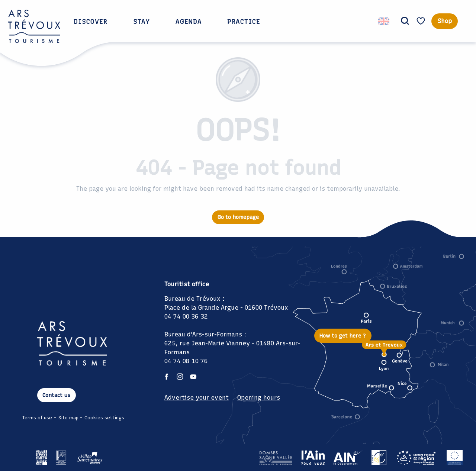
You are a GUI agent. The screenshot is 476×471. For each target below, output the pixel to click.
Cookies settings (104, 418)
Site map (68, 418)
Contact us (56, 395)
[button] (405, 21)
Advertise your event (197, 398)
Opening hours (259, 398)
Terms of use (37, 418)
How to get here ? (343, 336)
